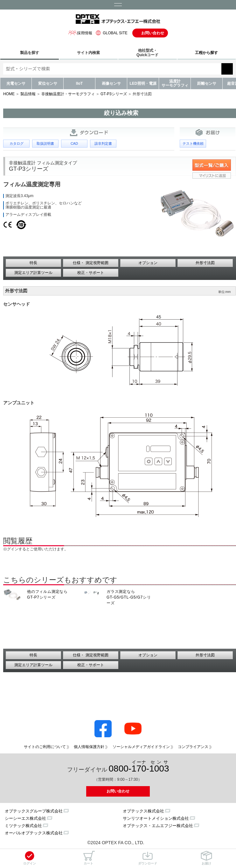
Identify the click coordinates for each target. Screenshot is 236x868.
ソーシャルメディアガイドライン (141, 747)
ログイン (30, 858)
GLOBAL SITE (111, 33)
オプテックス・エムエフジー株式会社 (158, 826)
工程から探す (206, 53)
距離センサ (207, 83)
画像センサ (111, 83)
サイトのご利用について (45, 747)
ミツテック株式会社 (23, 826)
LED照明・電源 (143, 83)
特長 (33, 263)
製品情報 (28, 94)
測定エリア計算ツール (33, 273)
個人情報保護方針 (89, 747)
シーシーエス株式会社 (25, 818)
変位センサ (48, 83)
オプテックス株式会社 (143, 811)
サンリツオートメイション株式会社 (156, 818)
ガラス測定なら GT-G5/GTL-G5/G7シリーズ (129, 597)
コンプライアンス (193, 747)
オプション (148, 263)
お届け (206, 858)
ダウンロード (148, 858)
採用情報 (80, 33)
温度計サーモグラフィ (175, 83)
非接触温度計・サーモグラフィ (68, 94)
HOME (9, 94)
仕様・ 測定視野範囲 (90, 263)
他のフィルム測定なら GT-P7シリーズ (47, 594)
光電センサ (16, 83)
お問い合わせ (153, 33)
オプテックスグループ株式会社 (34, 811)
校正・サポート (91, 273)
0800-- (139, 767)
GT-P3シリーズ (114, 94)
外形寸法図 (205, 263)
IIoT (79, 83)
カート (88, 858)
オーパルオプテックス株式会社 (34, 833)
